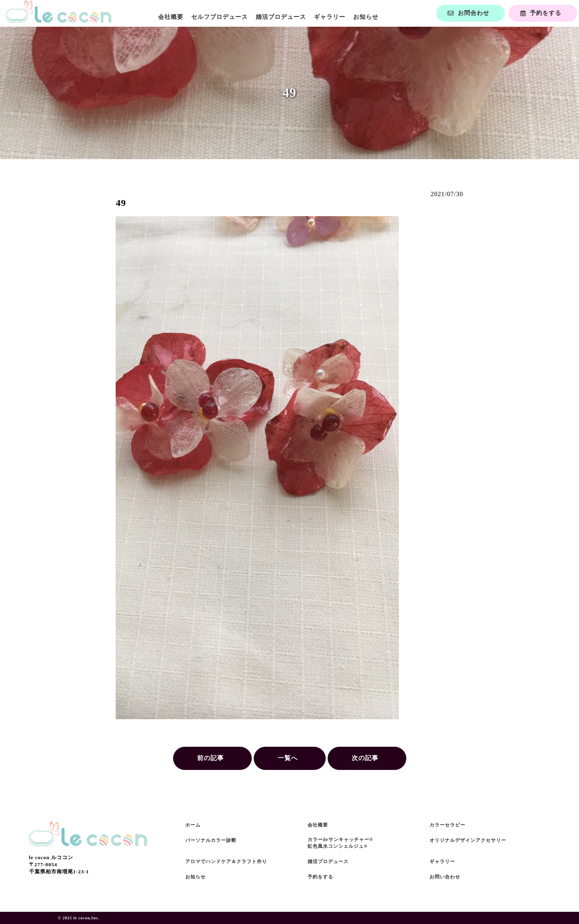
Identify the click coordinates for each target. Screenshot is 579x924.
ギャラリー (330, 17)
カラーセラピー (447, 825)
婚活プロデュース (281, 17)
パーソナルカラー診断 (211, 840)
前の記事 (210, 758)
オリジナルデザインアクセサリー (468, 840)
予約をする (320, 877)
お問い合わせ (445, 877)
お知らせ (366, 17)
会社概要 (171, 17)
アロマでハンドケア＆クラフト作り (226, 862)
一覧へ (288, 758)
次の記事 (365, 758)
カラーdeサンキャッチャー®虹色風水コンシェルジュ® (340, 843)
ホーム (193, 825)
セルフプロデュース (219, 17)
